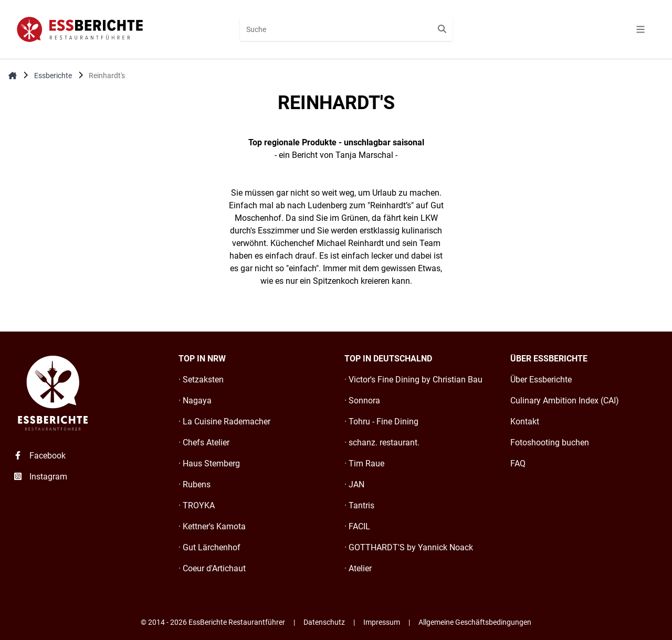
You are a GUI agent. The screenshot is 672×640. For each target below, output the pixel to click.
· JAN (354, 484)
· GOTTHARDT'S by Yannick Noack (409, 547)
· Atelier (358, 568)
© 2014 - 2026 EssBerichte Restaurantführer (213, 622)
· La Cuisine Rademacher (224, 422)
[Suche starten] (442, 29)
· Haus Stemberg (209, 463)
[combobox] (346, 29)
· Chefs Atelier (204, 442)
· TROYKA (197, 505)
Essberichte (53, 76)
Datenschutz (324, 622)
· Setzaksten (201, 380)
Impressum (382, 622)
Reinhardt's (107, 76)
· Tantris (359, 505)
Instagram (40, 477)
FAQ (518, 463)
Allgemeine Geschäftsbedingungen (475, 622)
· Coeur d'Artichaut (212, 568)
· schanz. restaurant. (382, 442)
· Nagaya (195, 401)
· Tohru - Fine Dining (381, 422)
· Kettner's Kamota (212, 526)
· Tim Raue (364, 463)
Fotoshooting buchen (550, 442)
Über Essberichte (541, 380)
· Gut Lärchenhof (209, 547)
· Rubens (195, 484)
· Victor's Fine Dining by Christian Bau (413, 380)
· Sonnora (362, 401)
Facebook (39, 456)
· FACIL (357, 526)
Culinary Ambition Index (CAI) (565, 401)
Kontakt (525, 422)
